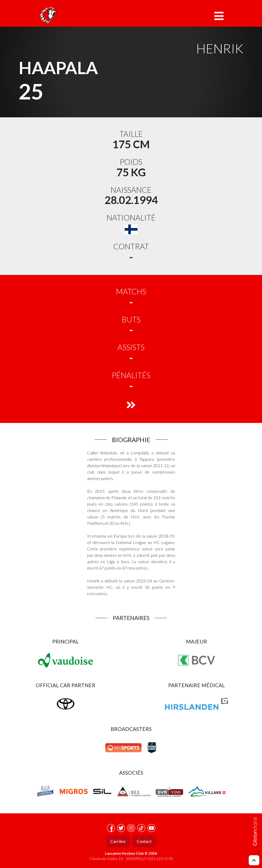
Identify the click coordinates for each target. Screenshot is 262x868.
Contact (144, 841)
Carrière (118, 841)
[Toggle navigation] (219, 16)
